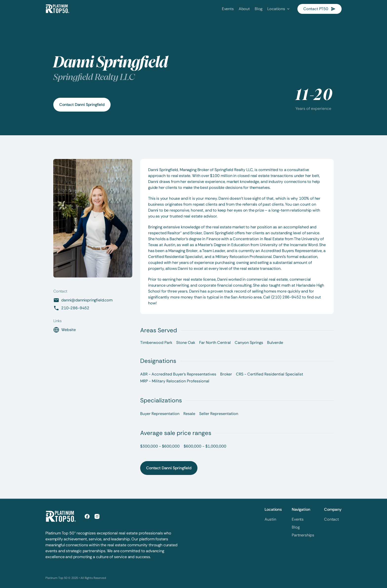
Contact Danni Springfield (82, 105)
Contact (331, 519)
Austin (270, 519)
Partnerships (303, 535)
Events (298, 519)
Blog (296, 527)
